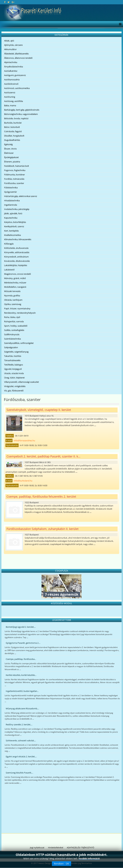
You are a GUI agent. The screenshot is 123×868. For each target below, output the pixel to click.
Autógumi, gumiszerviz (15, 75)
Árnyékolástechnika (14, 67)
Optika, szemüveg (13, 304)
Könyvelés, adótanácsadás (17, 252)
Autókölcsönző (11, 84)
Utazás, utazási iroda (14, 373)
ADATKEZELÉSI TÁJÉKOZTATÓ (80, 848)
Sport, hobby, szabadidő (16, 326)
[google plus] (13, 2)
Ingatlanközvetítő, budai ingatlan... (22, 691)
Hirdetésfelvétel (56, 848)
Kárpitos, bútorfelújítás (15, 222)
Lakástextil (9, 270)
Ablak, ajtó (9, 41)
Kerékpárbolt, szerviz (14, 226)
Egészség (8, 144)
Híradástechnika (12, 200)
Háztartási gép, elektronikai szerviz (21, 196)
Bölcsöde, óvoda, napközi (16, 118)
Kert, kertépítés (11, 231)
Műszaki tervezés (12, 291)
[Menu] (119, 24)
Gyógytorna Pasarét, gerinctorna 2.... (23, 643)
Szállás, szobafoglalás (14, 330)
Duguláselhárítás (12, 140)
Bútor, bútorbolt (12, 127)
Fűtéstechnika (11, 188)
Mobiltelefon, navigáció (15, 287)
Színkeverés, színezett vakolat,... (21, 740)
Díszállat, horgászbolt (14, 136)
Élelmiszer (9, 153)
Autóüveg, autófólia (14, 101)
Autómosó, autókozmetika (17, 88)
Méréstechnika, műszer (15, 283)
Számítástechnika (12, 339)
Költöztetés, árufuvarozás (16, 248)
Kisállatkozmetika (12, 235)
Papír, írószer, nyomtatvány (17, 308)
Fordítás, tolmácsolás (14, 179)
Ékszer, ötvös (10, 149)
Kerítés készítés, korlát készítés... (21, 675)
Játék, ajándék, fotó (13, 213)
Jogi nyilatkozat (37, 848)
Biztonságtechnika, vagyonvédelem (21, 114)
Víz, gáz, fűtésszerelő (14, 391)
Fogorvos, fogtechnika (15, 170)
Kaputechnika (11, 218)
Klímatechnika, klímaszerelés (18, 239)
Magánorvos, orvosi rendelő (18, 274)
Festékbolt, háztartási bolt (17, 166)
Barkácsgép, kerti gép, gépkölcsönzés (22, 110)
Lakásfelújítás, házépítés (16, 265)
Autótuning (10, 97)
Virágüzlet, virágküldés (15, 386)
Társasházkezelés (12, 360)
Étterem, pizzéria (12, 162)
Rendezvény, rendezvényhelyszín (20, 313)
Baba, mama (10, 105)
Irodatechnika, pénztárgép (17, 209)
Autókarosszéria (12, 80)
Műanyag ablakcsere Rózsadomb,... (22, 708)
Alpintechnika (11, 62)
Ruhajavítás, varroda (14, 321)
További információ (89, 858)
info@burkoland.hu (23, 481)
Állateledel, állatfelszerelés (16, 54)
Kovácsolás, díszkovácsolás (17, 261)
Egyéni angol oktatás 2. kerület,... (21, 756)
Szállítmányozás (12, 334)
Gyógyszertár (10, 192)
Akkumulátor (10, 49)
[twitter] (8, 2)
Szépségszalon (11, 347)
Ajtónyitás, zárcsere (13, 45)
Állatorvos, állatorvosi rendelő (18, 58)
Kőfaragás (9, 244)
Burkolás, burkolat (13, 123)
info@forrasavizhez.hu (24, 440)
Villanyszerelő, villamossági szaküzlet (22, 382)
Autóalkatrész (11, 71)
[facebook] (5, 2)
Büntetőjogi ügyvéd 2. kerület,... (21, 627)
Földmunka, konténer (14, 175)
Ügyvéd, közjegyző (13, 369)
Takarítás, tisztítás (13, 356)
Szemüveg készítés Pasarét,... (19, 773)
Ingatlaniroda (11, 205)
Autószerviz (10, 92)
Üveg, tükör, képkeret (14, 378)
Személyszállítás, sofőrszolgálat (19, 343)
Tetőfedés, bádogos (14, 365)
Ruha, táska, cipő (12, 317)
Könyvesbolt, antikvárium (16, 257)
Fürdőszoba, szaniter (14, 183)
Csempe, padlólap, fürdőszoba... (21, 659)
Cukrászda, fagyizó (13, 131)
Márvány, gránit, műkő (15, 278)
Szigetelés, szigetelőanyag (16, 352)
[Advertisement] (61, 809)
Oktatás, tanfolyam (13, 300)
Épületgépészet (11, 157)
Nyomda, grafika (12, 296)
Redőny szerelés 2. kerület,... (19, 724)
